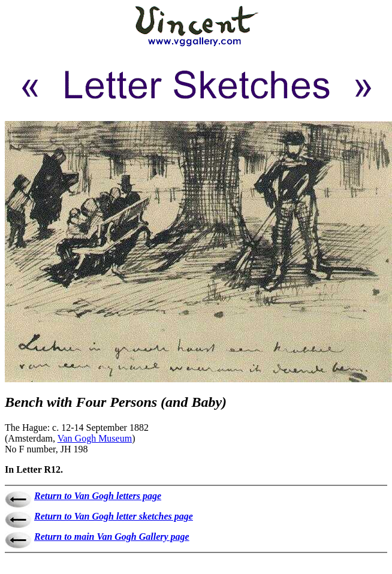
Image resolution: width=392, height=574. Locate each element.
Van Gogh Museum (95, 438)
